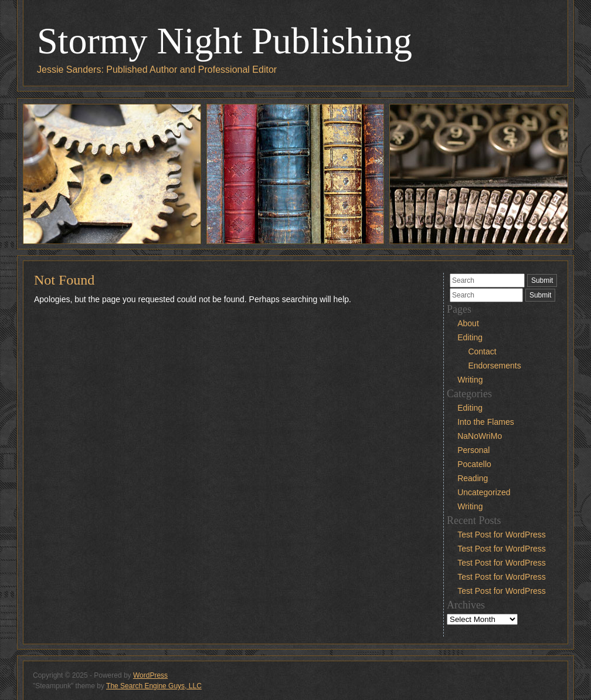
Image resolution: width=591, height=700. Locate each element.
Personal (473, 450)
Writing (470, 380)
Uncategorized (484, 492)
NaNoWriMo (480, 436)
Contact (482, 351)
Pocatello (474, 464)
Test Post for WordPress (502, 535)
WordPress (150, 675)
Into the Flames (486, 422)
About (468, 323)
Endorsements (494, 366)
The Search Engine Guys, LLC (154, 686)
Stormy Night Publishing (225, 41)
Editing (470, 337)
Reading (473, 478)
